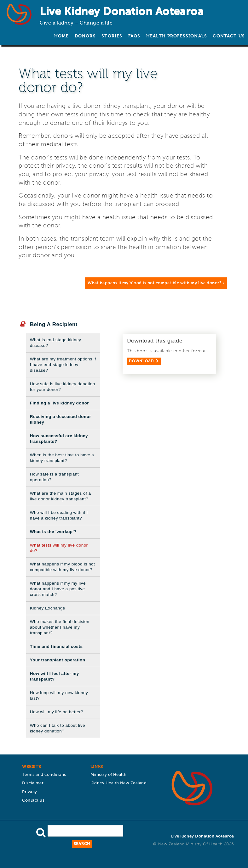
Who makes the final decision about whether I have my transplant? (60, 627)
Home (62, 36)
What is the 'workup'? (53, 532)
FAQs (134, 36)
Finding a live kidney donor (59, 403)
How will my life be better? (57, 712)
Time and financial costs (56, 646)
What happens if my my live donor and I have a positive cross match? (58, 589)
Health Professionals (177, 36)
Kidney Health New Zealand (118, 783)
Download (141, 361)
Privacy (29, 792)
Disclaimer (33, 783)
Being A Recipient (54, 325)
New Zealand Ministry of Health (190, 844)
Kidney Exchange (48, 608)
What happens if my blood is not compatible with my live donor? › (156, 283)
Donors (85, 36)
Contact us (229, 36)
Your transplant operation (58, 660)
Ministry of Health (109, 775)
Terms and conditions (44, 775)
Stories (112, 36)
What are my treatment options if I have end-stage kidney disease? (63, 365)
